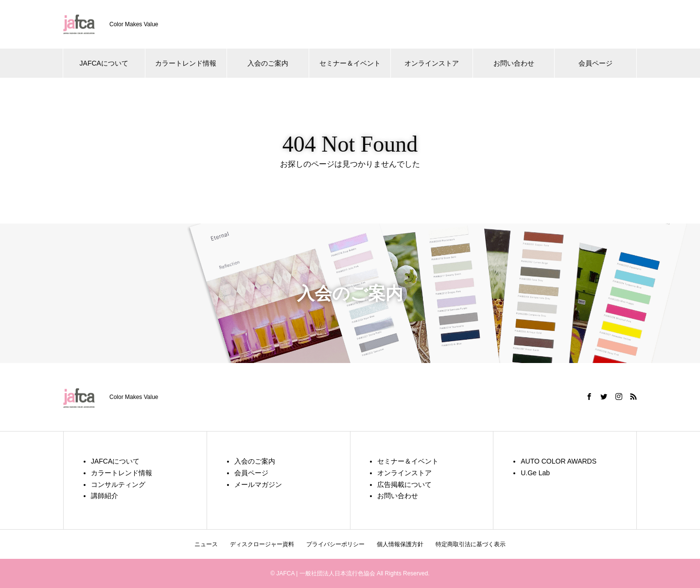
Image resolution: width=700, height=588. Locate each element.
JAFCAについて (104, 63)
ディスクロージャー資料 (262, 544)
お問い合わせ (514, 63)
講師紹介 (105, 496)
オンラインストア (432, 63)
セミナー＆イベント (350, 63)
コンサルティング (118, 484)
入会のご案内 (268, 63)
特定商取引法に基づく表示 (471, 544)
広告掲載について (404, 484)
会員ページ (595, 63)
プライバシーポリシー (335, 544)
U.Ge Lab (535, 473)
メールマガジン (258, 484)
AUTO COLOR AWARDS (559, 461)
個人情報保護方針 (400, 544)
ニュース (206, 544)
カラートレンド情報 (186, 63)
